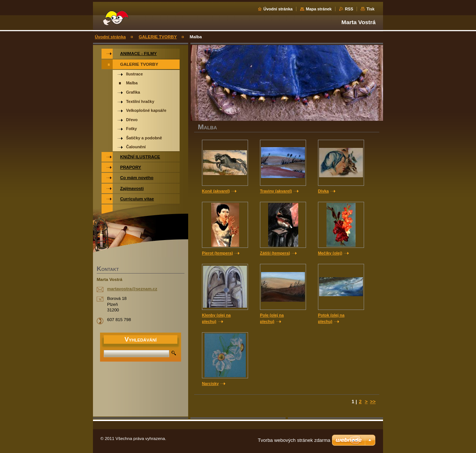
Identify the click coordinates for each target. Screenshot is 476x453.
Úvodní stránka (278, 9)
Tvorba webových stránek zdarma (294, 440)
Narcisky (210, 384)
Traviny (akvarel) (276, 191)
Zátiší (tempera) (275, 253)
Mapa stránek (319, 9)
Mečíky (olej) (330, 253)
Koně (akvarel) (216, 191)
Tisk (370, 9)
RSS (349, 9)
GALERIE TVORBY (158, 37)
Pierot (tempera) (217, 253)
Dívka (323, 191)
